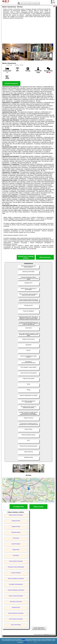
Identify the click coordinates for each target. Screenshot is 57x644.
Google (23, 639)
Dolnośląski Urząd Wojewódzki (16, 584)
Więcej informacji (45, 257)
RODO (25, 642)
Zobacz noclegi (38, 507)
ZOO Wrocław (16, 538)
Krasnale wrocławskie (16, 573)
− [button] (5, 482)
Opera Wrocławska (16, 544)
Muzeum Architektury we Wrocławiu (16, 579)
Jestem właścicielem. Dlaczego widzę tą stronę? (39, 628)
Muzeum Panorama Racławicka (16, 596)
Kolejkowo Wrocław (16, 527)
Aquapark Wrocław (16, 521)
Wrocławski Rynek (16, 607)
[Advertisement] (28, 31)
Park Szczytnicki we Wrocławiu (16, 619)
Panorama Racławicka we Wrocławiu (16, 590)
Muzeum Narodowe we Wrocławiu (16, 613)
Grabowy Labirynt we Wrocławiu (16, 515)
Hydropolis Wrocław (16, 532)
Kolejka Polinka (16, 550)
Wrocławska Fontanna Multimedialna (16, 567)
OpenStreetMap (51, 502)
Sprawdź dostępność (11, 83)
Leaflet (45, 502)
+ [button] (5, 480)
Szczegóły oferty (19, 507)
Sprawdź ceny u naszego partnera (26, 257)
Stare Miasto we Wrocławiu (16, 602)
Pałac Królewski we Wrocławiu (16, 561)
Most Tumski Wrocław (16, 625)
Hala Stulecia (16, 555)
